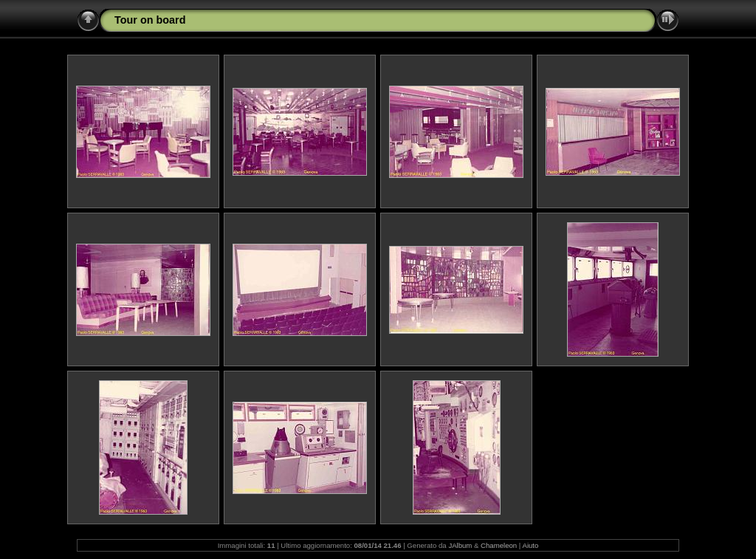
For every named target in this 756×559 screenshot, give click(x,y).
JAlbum (460, 545)
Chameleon (499, 545)
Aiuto (530, 545)
